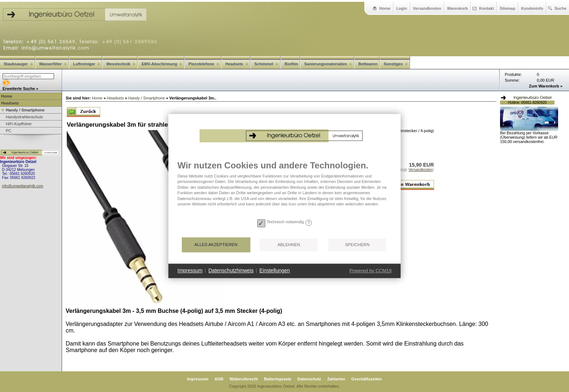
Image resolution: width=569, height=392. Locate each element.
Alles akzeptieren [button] (216, 245)
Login (402, 8)
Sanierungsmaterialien (328, 64)
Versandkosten (427, 8)
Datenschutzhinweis (231, 270)
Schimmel (266, 64)
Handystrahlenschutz (24, 117)
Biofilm (291, 64)
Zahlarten (336, 379)
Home (385, 8)
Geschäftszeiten (367, 379)
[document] (284, 188)
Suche (560, 8)
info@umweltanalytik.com (23, 186)
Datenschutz (309, 379)
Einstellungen (275, 270)
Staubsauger (18, 64)
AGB (219, 379)
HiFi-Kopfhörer (19, 124)
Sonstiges (396, 64)
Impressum (198, 379)
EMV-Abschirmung (162, 64)
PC (9, 131)
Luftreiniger (87, 64)
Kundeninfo (532, 8)
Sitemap (507, 8)
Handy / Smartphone (25, 110)
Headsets (237, 64)
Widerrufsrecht (243, 379)
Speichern (357, 245)
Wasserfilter (53, 64)
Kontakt (486, 8)
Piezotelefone (204, 64)
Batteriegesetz (277, 379)
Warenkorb (457, 8)
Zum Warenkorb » (546, 86)
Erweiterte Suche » (20, 89)
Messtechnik (121, 64)
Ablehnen (289, 245)
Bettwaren (368, 64)
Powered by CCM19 (371, 271)
